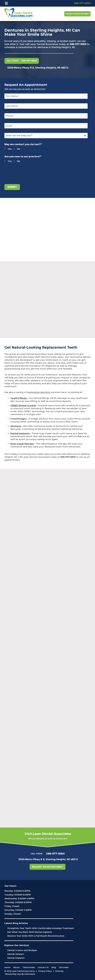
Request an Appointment (77, 14)
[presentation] (22, 172)
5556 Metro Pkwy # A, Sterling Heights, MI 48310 (38, 68)
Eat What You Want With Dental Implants (30, 932)
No (15, 149)
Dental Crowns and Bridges (22, 950)
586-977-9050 (78, 44)
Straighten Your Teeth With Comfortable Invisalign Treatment (41, 928)
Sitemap (59, 971)
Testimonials (29, 967)
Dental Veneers (16, 954)
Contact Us (43, 967)
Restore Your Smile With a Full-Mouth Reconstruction (36, 936)
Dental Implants (16, 958)
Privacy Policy (45, 971)
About (16, 967)
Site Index (64, 967)
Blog (54, 967)
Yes (6, 149)
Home (7, 967)
